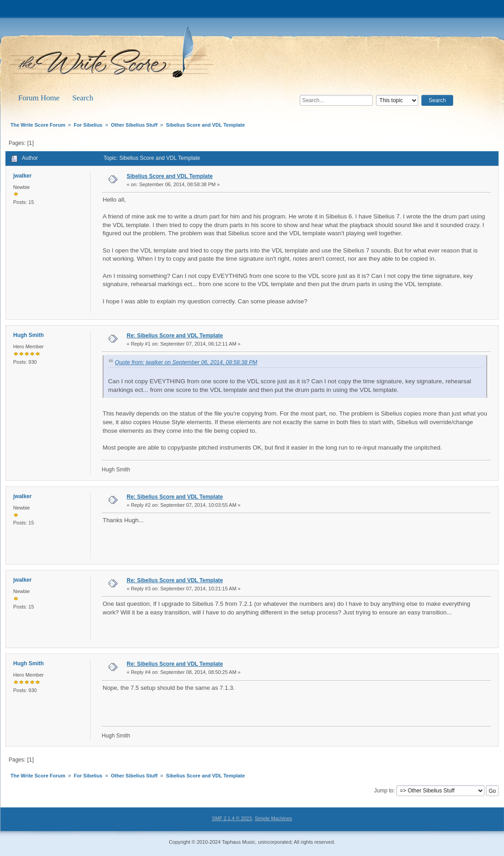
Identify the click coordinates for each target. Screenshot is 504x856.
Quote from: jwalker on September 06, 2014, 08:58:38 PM (186, 362)
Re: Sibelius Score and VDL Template (175, 336)
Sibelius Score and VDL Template (170, 176)
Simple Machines (273, 818)
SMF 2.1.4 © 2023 (232, 818)
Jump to (384, 791)
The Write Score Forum (113, 55)
